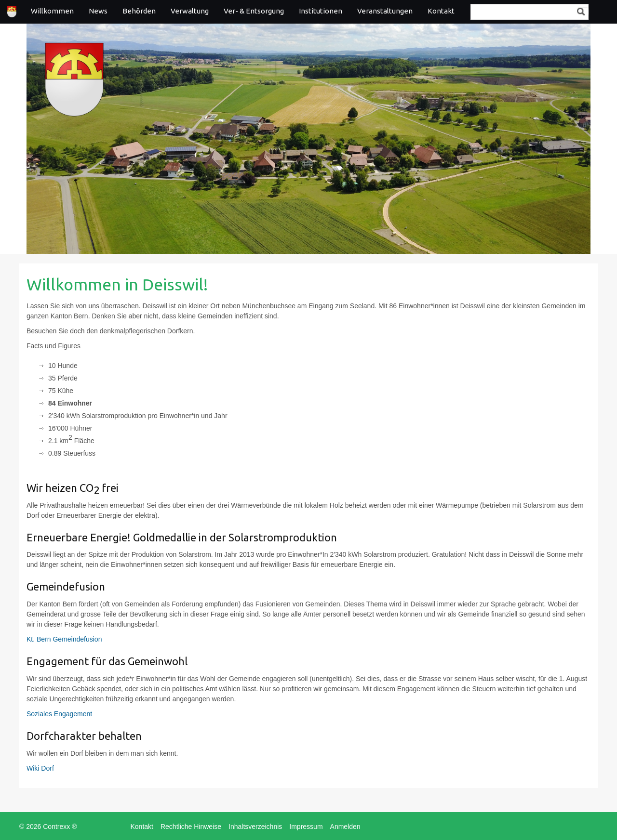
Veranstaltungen (385, 11)
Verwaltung (190, 11)
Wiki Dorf (40, 768)
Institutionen (321, 11)
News (98, 11)
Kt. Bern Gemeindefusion (64, 639)
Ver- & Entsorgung (254, 11)
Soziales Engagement (59, 714)
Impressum (306, 827)
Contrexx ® (60, 827)
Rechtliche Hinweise (191, 827)
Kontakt (441, 11)
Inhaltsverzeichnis (255, 827)
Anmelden (345, 827)
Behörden (139, 11)
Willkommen (52, 11)
